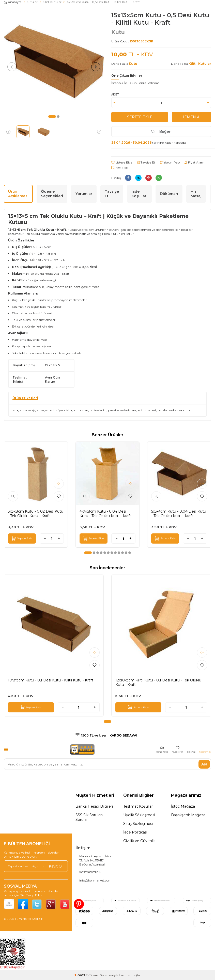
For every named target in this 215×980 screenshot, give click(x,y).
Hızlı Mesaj (196, 194)
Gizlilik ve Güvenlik (139, 841)
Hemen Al (191, 117)
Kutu (118, 32)
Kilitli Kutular (52, 2)
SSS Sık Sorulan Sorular (89, 817)
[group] (54, 62)
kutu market (147, 410)
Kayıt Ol (56, 866)
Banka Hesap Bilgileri (94, 806)
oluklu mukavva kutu (174, 410)
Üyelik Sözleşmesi (139, 815)
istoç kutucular (77, 410)
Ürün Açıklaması (18, 194)
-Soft (80, 975)
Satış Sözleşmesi (138, 824)
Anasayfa (13, 2)
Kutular (32, 2)
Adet (115, 95)
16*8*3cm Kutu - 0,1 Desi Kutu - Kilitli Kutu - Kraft (51, 680)
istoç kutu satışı (24, 410)
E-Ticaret (93, 975)
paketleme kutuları (122, 410)
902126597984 (90, 872)
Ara (204, 764)
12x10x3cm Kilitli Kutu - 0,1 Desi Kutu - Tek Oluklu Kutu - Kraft (158, 682)
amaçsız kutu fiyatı (51, 410)
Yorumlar (84, 194)
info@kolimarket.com (95, 880)
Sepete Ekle (140, 117)
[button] (52, 117)
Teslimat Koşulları (138, 806)
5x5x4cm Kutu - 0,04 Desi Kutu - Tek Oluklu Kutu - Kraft (179, 514)
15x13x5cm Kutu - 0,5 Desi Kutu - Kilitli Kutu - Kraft (103, 2)
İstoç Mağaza (183, 806)
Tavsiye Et (146, 162)
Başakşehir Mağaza (188, 815)
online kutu (98, 410)
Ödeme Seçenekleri (52, 194)
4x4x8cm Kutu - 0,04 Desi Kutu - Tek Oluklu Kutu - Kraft (105, 514)
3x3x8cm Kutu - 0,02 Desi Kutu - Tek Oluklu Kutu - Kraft (36, 514)
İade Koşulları (139, 194)
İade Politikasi (135, 832)
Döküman (169, 194)
